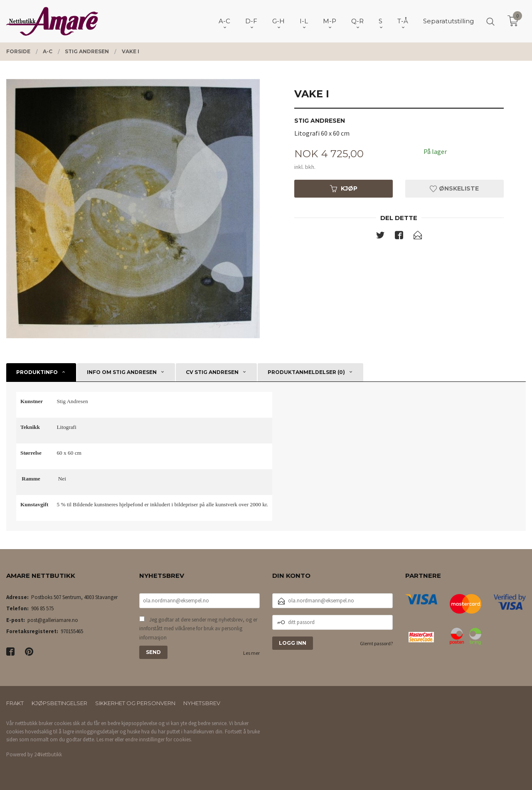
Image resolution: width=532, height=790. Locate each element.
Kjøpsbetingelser (59, 703)
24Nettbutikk (48, 754)
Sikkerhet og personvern (135, 703)
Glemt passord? (376, 643)
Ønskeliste (454, 188)
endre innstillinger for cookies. (159, 739)
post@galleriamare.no (53, 620)
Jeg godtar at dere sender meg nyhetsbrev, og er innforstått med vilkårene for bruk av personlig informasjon (198, 629)
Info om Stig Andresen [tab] (122, 372)
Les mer (251, 653)
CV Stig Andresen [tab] (212, 372)
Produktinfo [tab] (37, 372)
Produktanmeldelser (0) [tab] (306, 372)
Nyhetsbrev (202, 703)
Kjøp (344, 188)
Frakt (15, 703)
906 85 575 (42, 608)
